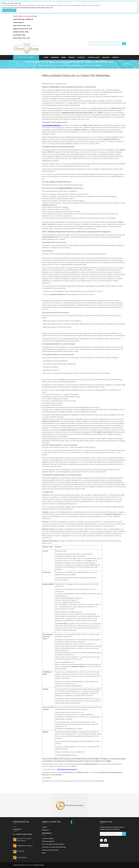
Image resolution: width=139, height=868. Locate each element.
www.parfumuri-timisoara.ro (52, 125)
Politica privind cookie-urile (50, 850)
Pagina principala (44, 66)
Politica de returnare (48, 841)
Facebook (101, 840)
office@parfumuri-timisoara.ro (67, 769)
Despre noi (45, 830)
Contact (44, 827)
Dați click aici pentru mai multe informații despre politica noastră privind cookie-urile (27, 8)
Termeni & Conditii (48, 838)
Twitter (106, 840)
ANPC (44, 853)
